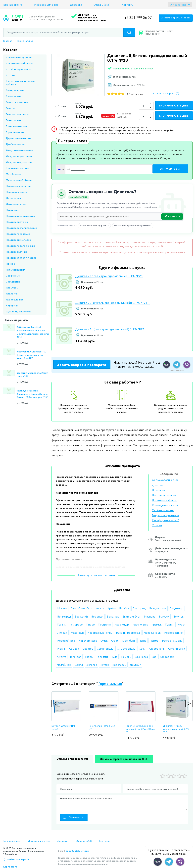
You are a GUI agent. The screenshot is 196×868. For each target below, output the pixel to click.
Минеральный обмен (19, 180)
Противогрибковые (18, 234)
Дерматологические (18, 138)
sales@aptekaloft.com (78, 851)
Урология (12, 294)
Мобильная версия (18, 860)
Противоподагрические (20, 246)
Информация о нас (46, 5)
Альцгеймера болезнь (20, 63)
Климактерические (17, 168)
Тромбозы (12, 288)
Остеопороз (13, 198)
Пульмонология (15, 270)
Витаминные (14, 96)
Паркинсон (12, 210)
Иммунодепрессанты (19, 156)
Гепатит (11, 108)
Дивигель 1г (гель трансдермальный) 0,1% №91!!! (111, 329)
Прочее (10, 264)
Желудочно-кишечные (19, 150)
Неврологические (17, 192)
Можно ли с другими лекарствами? (133, 226)
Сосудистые (13, 282)
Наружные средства (18, 186)
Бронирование (13, 5)
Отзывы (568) (102, 5)
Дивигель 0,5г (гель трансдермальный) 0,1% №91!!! (113, 303)
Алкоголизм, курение (19, 57)
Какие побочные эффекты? (94, 226)
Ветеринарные (15, 90)
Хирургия (12, 306)
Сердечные (13, 276)
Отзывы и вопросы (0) (166, 94)
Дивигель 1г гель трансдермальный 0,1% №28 (109, 276)
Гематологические (17, 102)
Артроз (10, 75)
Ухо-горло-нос (15, 300)
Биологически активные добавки (21, 83)
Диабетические (15, 144)
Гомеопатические (16, 126)
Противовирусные (17, 222)
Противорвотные (17, 252)
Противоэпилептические (21, 258)
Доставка (76, 5)
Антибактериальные (18, 69)
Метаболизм (13, 174)
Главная (8, 41)
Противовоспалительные (21, 228)
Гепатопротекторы (17, 114)
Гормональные (25, 41)
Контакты (128, 5)
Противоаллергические (20, 216)
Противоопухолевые (19, 240)
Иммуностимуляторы (19, 162)
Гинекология (13, 120)
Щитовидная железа (19, 312)
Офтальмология (16, 204)
